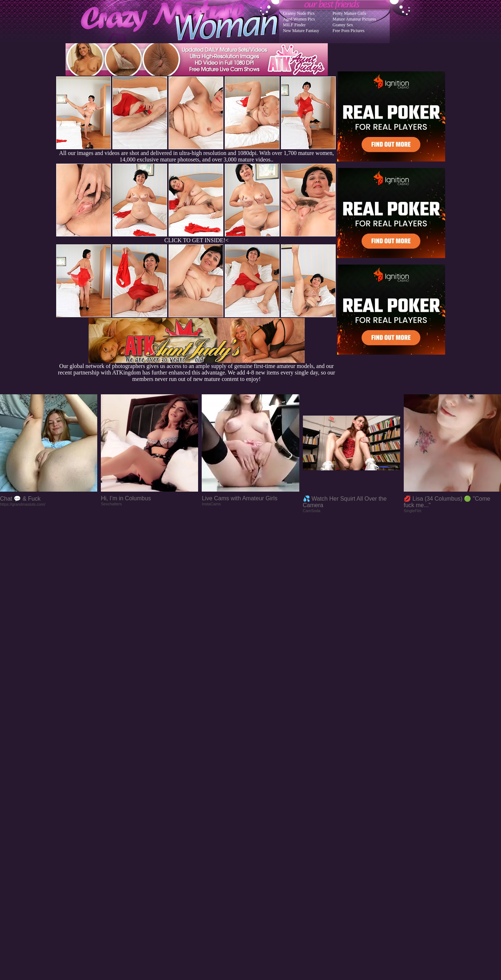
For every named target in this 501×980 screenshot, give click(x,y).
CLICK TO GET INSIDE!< (196, 240)
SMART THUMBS (263, 835)
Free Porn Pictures (348, 31)
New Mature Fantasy (301, 31)
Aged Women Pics (299, 19)
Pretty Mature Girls (349, 13)
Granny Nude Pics (299, 13)
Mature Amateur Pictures (354, 19)
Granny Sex (343, 25)
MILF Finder (294, 25)
